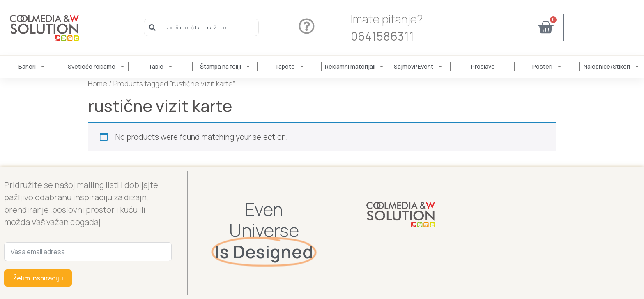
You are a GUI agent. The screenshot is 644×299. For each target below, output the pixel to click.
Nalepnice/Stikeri (612, 66)
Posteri (547, 66)
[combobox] (201, 27)
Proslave (483, 66)
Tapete (290, 66)
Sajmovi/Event (419, 66)
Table (161, 66)
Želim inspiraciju (38, 278)
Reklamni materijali (354, 66)
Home (98, 83)
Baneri (32, 66)
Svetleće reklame (97, 66)
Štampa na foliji (225, 66)
